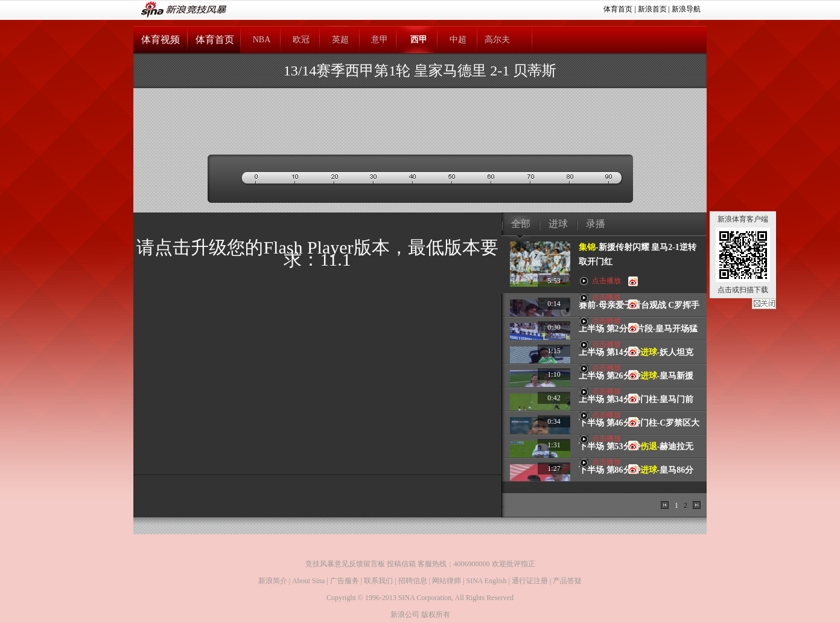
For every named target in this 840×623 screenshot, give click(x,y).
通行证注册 (530, 581)
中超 (458, 40)
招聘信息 (413, 581)
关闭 (764, 304)
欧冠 (301, 40)
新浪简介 (273, 581)
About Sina (308, 581)
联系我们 (378, 581)
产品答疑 (567, 581)
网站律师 (447, 581)
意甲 (380, 40)
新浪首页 (652, 9)
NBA (262, 40)
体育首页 (618, 9)
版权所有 (436, 615)
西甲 (419, 40)
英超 (340, 40)
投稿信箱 (401, 564)
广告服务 (345, 581)
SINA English (486, 581)
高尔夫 (497, 40)
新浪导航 (686, 9)
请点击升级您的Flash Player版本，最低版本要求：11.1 (317, 253)
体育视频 (161, 40)
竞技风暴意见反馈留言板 (345, 564)
